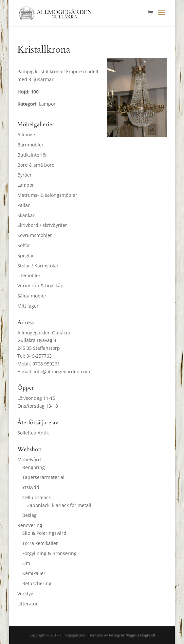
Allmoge (26, 135)
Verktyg (25, 593)
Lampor (26, 185)
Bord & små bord (36, 165)
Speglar (26, 255)
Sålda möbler (32, 296)
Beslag (29, 515)
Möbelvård (29, 459)
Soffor (24, 245)
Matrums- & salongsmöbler (47, 195)
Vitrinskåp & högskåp (40, 286)
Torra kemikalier (40, 543)
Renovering (30, 525)
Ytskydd (31, 487)
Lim (26, 563)
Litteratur (28, 604)
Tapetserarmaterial (43, 477)
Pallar (24, 205)
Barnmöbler (30, 145)
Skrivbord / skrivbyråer (42, 225)
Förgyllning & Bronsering (49, 553)
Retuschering (37, 583)
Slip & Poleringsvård (44, 533)
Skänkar (26, 215)
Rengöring (34, 467)
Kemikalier (34, 573)
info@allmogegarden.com (62, 372)
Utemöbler (29, 275)
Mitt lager (28, 306)
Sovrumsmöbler (35, 235)
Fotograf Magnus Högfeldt (132, 635)
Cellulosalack (37, 497)
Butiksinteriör (32, 155)
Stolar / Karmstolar (38, 266)
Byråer (25, 175)
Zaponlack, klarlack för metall (59, 505)
